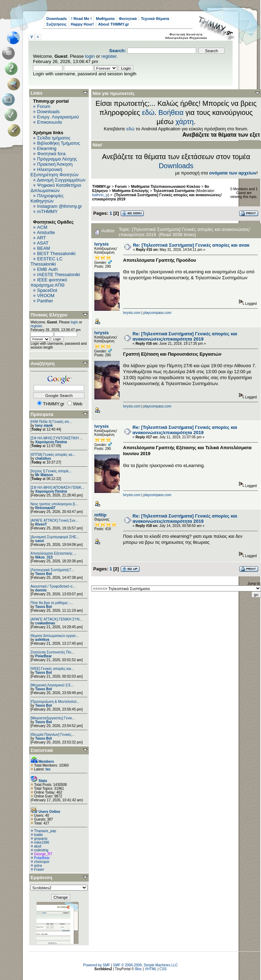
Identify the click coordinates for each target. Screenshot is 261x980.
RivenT (41, 524)
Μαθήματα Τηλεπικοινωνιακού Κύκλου (166, 186)
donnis (41, 590)
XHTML (151, 969)
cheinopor (42, 862)
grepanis (41, 839)
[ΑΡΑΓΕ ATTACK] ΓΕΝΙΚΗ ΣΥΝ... (56, 619)
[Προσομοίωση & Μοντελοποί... (55, 702)
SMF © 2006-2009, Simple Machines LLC (145, 965)
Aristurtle (46, 232)
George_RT (43, 854)
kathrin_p (100, 195)
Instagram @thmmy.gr (60, 206)
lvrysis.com (132, 313)
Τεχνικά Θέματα (155, 19)
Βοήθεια (171, 112)
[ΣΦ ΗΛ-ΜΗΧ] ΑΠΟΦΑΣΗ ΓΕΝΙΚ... (58, 488)
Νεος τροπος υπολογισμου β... (54, 504)
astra (38, 866)
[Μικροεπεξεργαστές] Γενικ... (53, 718)
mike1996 (42, 842)
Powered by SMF (97, 965)
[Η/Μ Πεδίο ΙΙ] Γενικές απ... (51, 422)
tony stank (44, 426)
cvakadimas (45, 623)
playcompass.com (157, 313)
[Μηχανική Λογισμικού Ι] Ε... (52, 685)
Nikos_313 (44, 557)
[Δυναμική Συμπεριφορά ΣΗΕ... (55, 537)
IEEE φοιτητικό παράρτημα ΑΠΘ (49, 282)
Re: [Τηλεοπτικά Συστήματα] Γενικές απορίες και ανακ (191, 245)
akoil (38, 846)
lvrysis (102, 244)
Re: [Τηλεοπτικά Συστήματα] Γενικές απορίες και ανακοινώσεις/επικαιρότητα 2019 (185, 336)
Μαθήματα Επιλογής (131, 191)
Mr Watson (44, 475)
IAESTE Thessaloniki (59, 275)
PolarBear (43, 656)
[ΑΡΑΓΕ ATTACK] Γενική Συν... (54, 520)
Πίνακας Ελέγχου (49, 315)
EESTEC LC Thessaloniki (46, 261)
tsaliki (38, 835)
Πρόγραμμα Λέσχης (57, 159)
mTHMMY (48, 211)
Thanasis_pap (45, 831)
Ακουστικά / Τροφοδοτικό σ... (53, 586)
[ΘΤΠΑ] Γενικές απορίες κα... (53, 455)
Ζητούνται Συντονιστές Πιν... (52, 652)
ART (41, 238)
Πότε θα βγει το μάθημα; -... (52, 603)
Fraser (39, 869)
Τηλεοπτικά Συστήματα (174, 191)
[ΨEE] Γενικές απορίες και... (52, 669)
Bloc (138, 969)
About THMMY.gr (114, 24)
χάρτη (185, 122)
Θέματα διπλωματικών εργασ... (55, 636)
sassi (39, 541)
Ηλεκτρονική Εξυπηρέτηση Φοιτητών (55, 172)
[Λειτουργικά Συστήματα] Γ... (52, 570)
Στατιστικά (42, 750)
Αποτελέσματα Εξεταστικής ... (53, 553)
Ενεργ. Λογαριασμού (58, 117)
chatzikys (43, 458)
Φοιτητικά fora (51, 154)
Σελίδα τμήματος (54, 138)
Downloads (57, 19)
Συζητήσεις (56, 24)
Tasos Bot (43, 574)
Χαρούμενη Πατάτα (51, 442)
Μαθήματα (105, 19)
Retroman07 (45, 508)
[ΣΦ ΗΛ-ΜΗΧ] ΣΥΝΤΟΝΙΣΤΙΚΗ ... (57, 438)
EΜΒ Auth (48, 269)
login (90, 56)
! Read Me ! (82, 19)
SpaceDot (47, 290)
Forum (44, 106)
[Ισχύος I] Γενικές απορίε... (51, 471)
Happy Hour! (82, 24)
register (109, 56)
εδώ (148, 112)
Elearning (47, 148)
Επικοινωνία (50, 122)
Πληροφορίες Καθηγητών (47, 198)
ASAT (43, 243)
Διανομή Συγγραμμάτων (61, 180)
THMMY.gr (101, 186)
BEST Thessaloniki (56, 253)
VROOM (46, 296)
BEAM (44, 248)
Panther (45, 301)
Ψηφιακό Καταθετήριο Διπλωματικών (56, 188)
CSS (163, 969)
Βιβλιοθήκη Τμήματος (59, 143)
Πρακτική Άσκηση (55, 164)
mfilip (101, 515)
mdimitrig (41, 850)
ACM (42, 227)
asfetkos (42, 640)
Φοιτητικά (128, 19)
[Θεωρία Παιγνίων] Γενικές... (52, 735)
